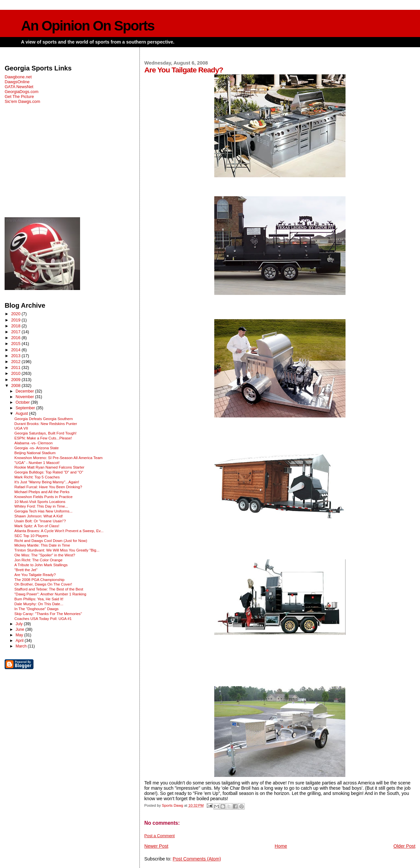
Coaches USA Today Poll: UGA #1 (43, 619)
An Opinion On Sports (88, 26)
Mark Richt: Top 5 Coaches (37, 477)
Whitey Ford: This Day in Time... (41, 506)
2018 (16, 326)
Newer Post (156, 846)
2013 (16, 356)
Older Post (404, 846)
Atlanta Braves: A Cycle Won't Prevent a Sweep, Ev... (59, 531)
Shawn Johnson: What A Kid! (39, 516)
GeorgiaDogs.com (21, 92)
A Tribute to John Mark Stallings (41, 565)
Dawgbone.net (18, 77)
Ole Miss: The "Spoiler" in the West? (45, 555)
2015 (16, 344)
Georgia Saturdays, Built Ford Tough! (46, 433)
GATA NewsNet (19, 87)
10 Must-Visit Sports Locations (40, 502)
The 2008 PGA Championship (40, 580)
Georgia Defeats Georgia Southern (44, 419)
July (20, 624)
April (20, 641)
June (20, 629)
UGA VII (21, 428)
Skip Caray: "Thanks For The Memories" (48, 614)
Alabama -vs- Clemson (34, 443)
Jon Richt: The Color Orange (39, 560)
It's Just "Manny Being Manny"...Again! (47, 482)
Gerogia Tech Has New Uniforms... (43, 511)
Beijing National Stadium (35, 453)
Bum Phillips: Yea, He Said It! (39, 599)
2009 (16, 380)
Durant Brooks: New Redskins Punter (46, 424)
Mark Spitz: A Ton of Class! (37, 526)
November (25, 397)
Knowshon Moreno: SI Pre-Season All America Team (59, 458)
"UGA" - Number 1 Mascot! (37, 463)
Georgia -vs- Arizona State (37, 448)
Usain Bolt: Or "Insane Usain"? (40, 521)
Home (281, 846)
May (20, 635)
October (23, 402)
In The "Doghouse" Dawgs (37, 609)
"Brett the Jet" (26, 570)
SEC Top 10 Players (31, 536)
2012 (16, 362)
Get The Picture (19, 96)
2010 (16, 373)
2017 (16, 332)
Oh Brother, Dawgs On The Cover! (43, 584)
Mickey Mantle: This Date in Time (42, 545)
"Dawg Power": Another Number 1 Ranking (50, 594)
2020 (16, 314)
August (22, 414)
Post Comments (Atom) (197, 859)
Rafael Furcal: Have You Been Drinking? (48, 487)
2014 (16, 350)
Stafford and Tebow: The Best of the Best (49, 589)
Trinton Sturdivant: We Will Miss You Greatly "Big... (57, 550)
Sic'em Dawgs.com (22, 101)
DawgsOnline (17, 82)
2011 (16, 367)
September (26, 408)
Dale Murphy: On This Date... (39, 604)
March (21, 646)
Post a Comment (160, 836)
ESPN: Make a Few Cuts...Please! (43, 438)
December (25, 391)
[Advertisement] (68, 161)
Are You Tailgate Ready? (35, 575)
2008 (16, 386)
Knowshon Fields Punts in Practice (44, 497)
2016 (16, 338)
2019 (16, 320)
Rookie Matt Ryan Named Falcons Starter (49, 467)
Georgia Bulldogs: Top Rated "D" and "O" (49, 472)
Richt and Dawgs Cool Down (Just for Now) (51, 541)
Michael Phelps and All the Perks (42, 492)
